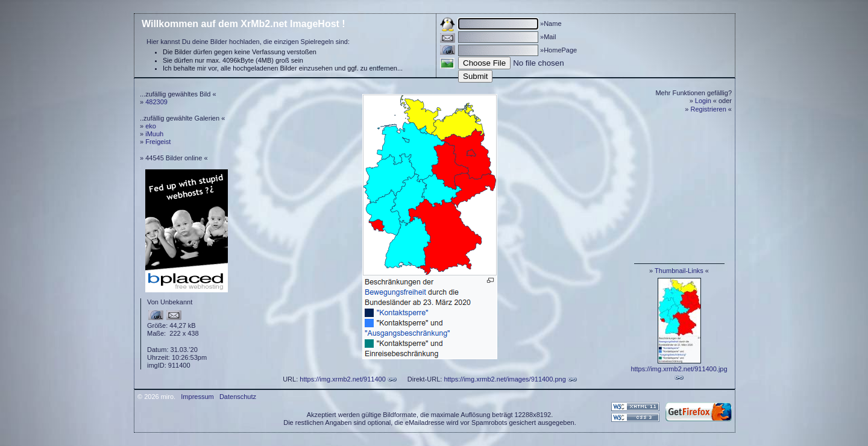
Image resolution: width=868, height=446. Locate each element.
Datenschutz (238, 397)
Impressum (197, 397)
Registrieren (709, 109)
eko (151, 126)
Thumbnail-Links (679, 271)
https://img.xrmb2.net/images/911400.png (505, 379)
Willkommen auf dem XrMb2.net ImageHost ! (244, 24)
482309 (156, 102)
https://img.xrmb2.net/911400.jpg (679, 369)
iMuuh (154, 134)
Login (703, 101)
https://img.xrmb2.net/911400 (342, 379)
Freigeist (158, 142)
